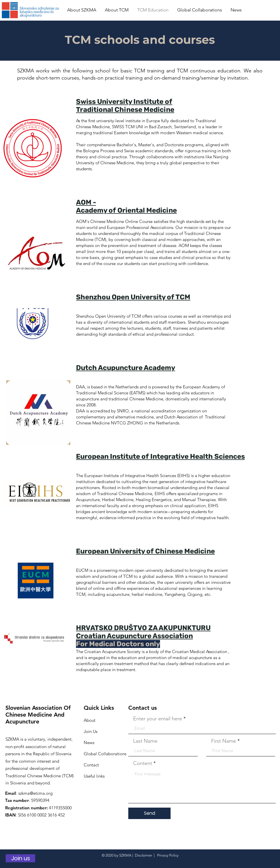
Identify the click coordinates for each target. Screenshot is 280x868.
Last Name (145, 741)
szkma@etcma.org (35, 793)
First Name (224, 741)
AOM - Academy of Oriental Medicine (126, 206)
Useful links (94, 776)
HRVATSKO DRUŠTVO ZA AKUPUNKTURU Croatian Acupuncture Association (143, 632)
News (89, 743)
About (90, 720)
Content (143, 763)
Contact (91, 765)
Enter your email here (158, 719)
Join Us (91, 731)
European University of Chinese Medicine (145, 551)
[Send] (149, 813)
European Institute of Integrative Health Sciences (160, 456)
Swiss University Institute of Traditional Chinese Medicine (125, 106)
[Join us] (20, 858)
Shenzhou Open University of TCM (133, 297)
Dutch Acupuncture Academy (126, 368)
